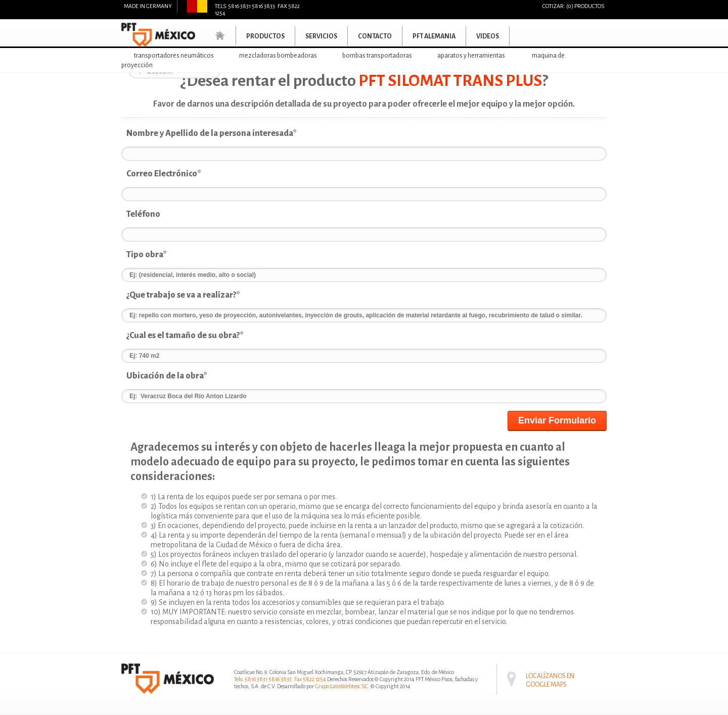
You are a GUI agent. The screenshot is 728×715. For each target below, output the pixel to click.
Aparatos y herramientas (471, 56)
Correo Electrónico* (164, 174)
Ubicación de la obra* (167, 376)
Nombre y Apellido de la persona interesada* (212, 133)
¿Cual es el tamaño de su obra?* (185, 336)
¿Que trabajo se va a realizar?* (183, 295)
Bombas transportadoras (377, 56)
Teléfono (143, 214)
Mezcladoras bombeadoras (278, 56)
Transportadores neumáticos (174, 56)
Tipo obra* (147, 255)
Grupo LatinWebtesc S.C (342, 686)
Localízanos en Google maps (550, 673)
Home (220, 36)
